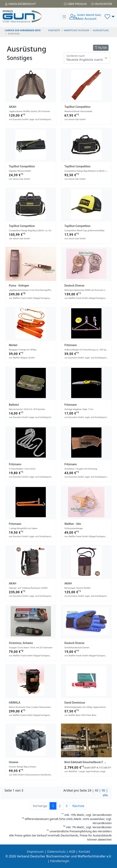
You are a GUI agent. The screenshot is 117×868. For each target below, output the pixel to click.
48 (96, 790)
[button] (110, 17)
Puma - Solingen (19, 286)
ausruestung (101, 30)
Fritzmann (71, 345)
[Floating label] (87, 58)
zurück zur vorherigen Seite (22, 30)
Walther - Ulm (73, 524)
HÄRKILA (15, 703)
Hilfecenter (102, 4)
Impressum (35, 852)
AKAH (12, 107)
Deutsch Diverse (75, 286)
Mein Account (89, 17)
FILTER (101, 48)
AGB (72, 852)
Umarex (14, 762)
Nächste (78, 806)
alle (105, 795)
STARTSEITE (54, 30)
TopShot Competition (78, 107)
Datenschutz (56, 852)
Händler (20, 4)
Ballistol (14, 405)
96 (103, 790)
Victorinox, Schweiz (21, 643)
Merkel (13, 345)
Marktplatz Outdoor (76, 30)
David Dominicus (75, 703)
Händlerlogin (60, 861)
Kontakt (84, 852)
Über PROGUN (75, 4)
